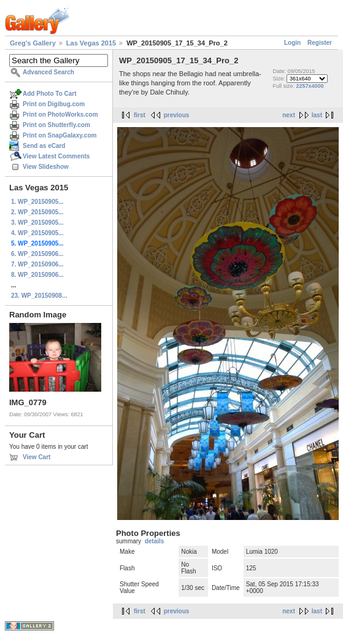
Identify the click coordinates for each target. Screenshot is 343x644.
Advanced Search (48, 72)
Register (320, 43)
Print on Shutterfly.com (56, 125)
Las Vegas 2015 (91, 43)
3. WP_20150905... (37, 223)
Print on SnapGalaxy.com (60, 135)
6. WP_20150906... (37, 254)
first (140, 115)
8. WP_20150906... (37, 275)
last (317, 115)
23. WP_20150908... (39, 296)
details (155, 541)
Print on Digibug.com (54, 104)
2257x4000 (310, 86)
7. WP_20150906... (37, 264)
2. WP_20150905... (37, 212)
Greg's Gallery (33, 43)
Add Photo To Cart (50, 94)
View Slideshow (46, 167)
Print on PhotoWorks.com (60, 114)
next (289, 115)
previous (177, 115)
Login (292, 43)
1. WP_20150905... (37, 202)
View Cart (37, 457)
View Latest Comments (56, 156)
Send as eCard (44, 146)
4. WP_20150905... (37, 233)
